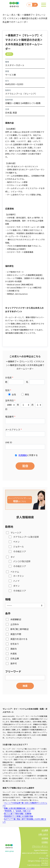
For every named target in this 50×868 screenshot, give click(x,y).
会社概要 (45, 830)
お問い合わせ (43, 834)
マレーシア (16, 533)
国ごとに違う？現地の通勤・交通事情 (18, 814)
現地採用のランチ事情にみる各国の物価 (19, 816)
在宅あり (15, 644)
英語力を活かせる (19, 639)
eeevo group (9, 851)
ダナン (16, 586)
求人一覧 (15, 15)
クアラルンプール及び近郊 (26, 537)
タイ (13, 557)
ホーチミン (19, 576)
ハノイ (16, 581)
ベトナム (15, 572)
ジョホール (19, 547)
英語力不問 (16, 634)
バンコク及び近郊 (22, 561)
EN (29, 5)
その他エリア (20, 552)
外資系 (14, 654)
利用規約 (23, 455)
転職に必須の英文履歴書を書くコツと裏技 (19, 808)
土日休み (15, 624)
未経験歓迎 (16, 620)
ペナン (16, 542)
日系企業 (15, 659)
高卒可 (14, 664)
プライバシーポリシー (40, 846)
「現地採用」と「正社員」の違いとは (17, 811)
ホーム (6, 15)
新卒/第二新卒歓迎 (19, 629)
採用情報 (45, 838)
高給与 (14, 649)
